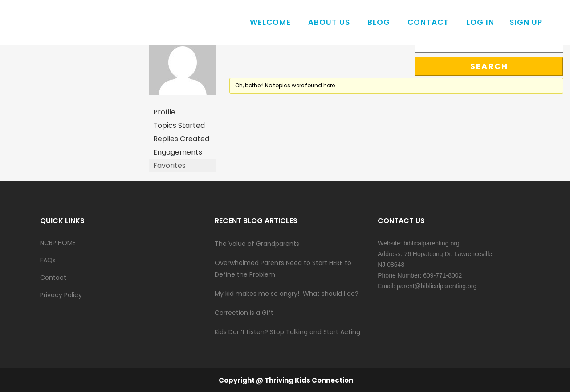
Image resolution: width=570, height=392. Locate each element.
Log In (480, 22)
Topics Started (179, 125)
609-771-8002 (442, 275)
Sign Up (526, 22)
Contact (53, 278)
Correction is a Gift (244, 313)
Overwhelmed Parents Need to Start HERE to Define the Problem (283, 269)
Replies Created (181, 139)
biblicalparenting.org (431, 243)
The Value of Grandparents (257, 244)
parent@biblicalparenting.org (437, 286)
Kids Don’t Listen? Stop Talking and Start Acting (287, 332)
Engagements (178, 152)
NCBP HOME (58, 243)
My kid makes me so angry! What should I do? (287, 294)
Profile (164, 112)
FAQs (48, 260)
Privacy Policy (61, 295)
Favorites (169, 165)
